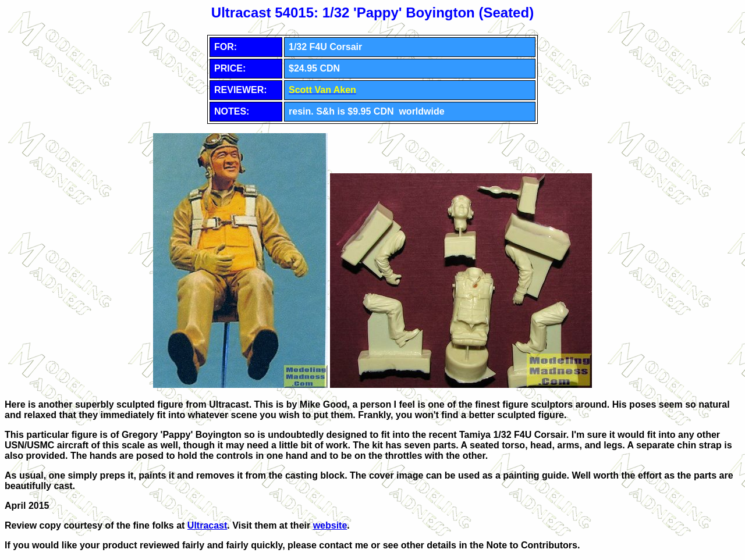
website (330, 525)
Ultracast (207, 525)
